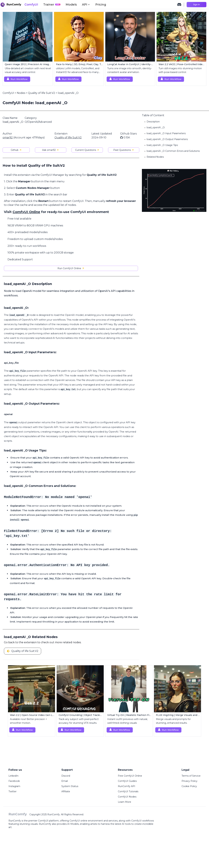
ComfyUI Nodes (127, 797)
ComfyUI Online (26, 212)
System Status (70, 786)
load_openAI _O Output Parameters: (167, 139)
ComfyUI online (78, 821)
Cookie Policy (189, 786)
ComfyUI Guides (127, 781)
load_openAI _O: (156, 127)
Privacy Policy (189, 781)
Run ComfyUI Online (71, 268)
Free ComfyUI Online (130, 776)
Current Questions (87, 150)
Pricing (101, 5)
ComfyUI (31, 5)
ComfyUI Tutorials (128, 791)
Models (71, 5)
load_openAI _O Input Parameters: (166, 133)
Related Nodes (155, 157)
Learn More (125, 802)
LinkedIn (13, 776)
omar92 (8, 138)
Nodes (21, 93)
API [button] (86, 5)
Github (16, 150)
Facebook (14, 781)
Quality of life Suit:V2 (41, 93)
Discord (66, 776)
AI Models (73, 824)
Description (153, 122)
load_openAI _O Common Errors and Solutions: (173, 151)
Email (65, 781)
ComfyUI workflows (143, 821)
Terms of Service (191, 776)
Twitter (12, 791)
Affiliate (66, 791)
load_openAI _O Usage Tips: (162, 145)
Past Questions (124, 150)
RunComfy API (127, 786)
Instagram (14, 786)
